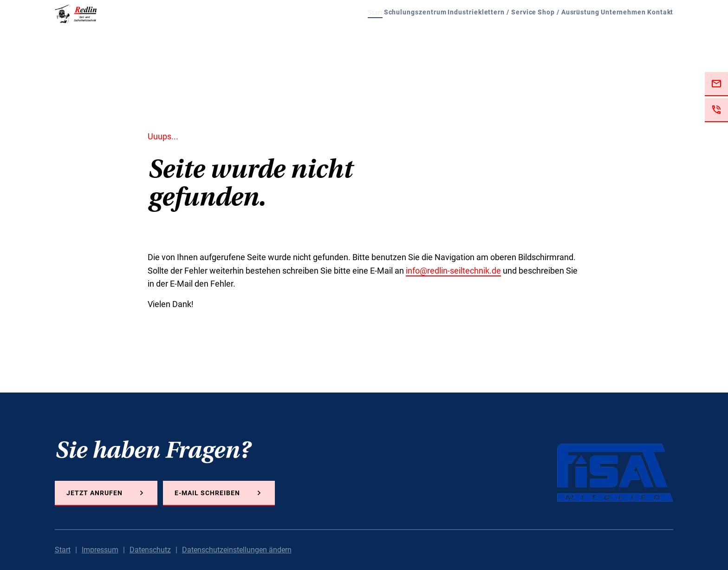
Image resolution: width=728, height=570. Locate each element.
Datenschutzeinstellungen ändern (237, 550)
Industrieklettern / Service (421, 33)
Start (258, 33)
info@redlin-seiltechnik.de (453, 271)
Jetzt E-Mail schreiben (716, 84)
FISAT (615, 473)
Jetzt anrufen (94, 493)
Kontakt (659, 33)
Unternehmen (600, 33)
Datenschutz (150, 550)
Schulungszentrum (320, 33)
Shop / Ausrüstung (522, 33)
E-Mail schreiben (207, 493)
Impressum (100, 550)
